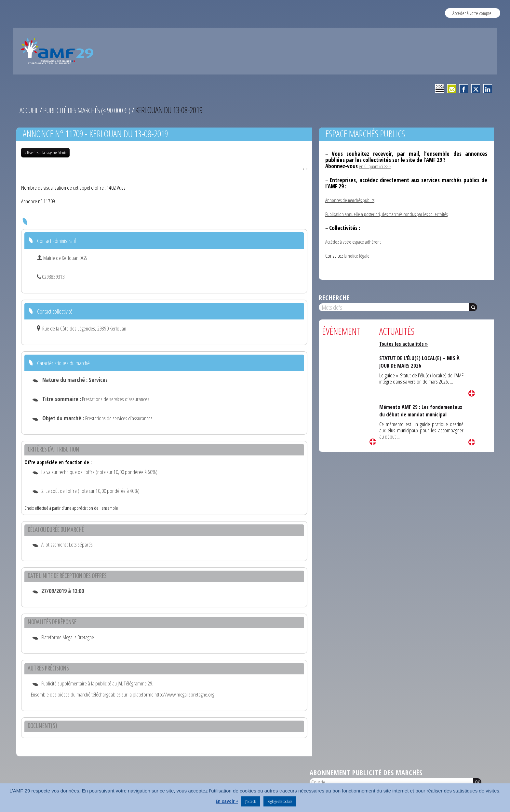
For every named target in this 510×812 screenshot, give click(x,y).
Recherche (334, 297)
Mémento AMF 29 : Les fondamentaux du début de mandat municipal (412, 414)
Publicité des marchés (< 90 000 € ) (93, 110)
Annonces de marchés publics (353, 200)
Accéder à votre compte (472, 13)
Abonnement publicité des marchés (366, 773)
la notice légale (357, 255)
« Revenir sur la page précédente (45, 153)
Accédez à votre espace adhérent (356, 242)
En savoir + (227, 801)
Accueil (30, 110)
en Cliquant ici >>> (376, 166)
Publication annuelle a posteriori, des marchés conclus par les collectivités (393, 214)
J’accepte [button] (251, 801)
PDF (300, 168)
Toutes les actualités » (406, 343)
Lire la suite (373, 441)
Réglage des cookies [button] (280, 801)
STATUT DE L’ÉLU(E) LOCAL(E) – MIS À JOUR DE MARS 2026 (420, 362)
